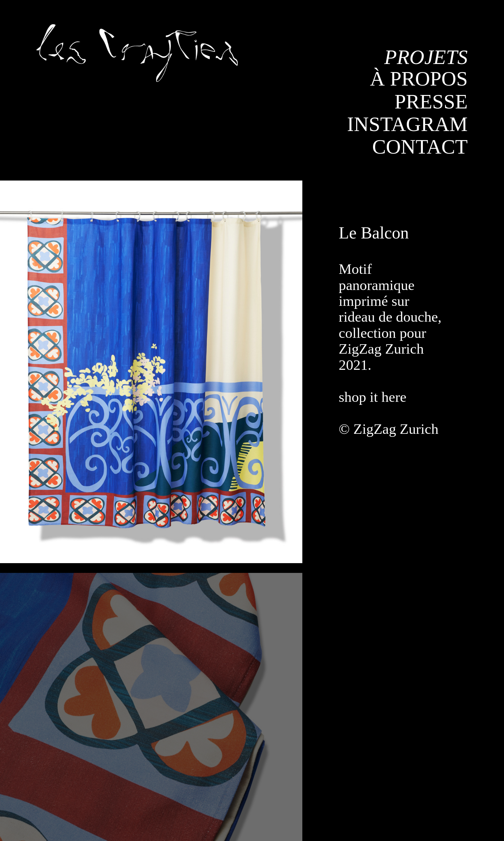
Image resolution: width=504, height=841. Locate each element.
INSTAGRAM (407, 124)
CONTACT (420, 147)
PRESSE (431, 102)
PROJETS (426, 57)
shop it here (374, 397)
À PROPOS (419, 79)
